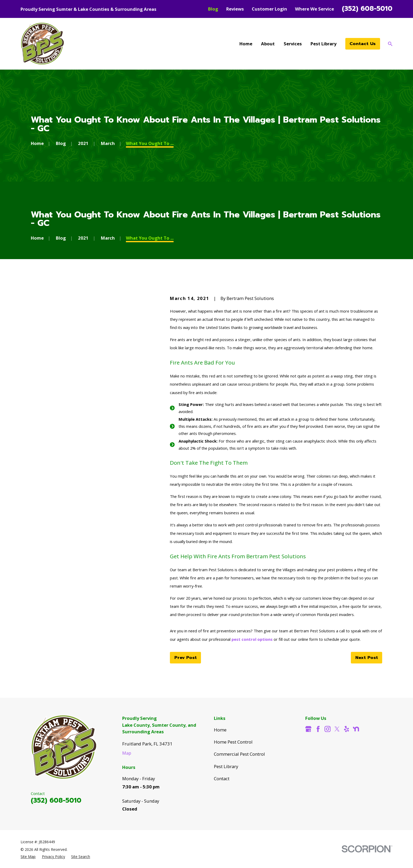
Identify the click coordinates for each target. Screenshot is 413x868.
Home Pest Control (233, 742)
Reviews (235, 9)
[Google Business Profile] (308, 729)
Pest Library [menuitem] (323, 44)
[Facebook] (318, 729)
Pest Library (226, 766)
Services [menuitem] (293, 44)
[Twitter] (337, 729)
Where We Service (314, 9)
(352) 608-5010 (367, 9)
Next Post (367, 658)
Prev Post (186, 658)
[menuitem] (28, 857)
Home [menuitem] (246, 44)
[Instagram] (328, 729)
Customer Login (269, 9)
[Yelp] (346, 729)
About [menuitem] (268, 44)
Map (127, 753)
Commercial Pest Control (239, 754)
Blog (213, 9)
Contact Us (363, 44)
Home (220, 730)
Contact (222, 779)
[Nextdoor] (356, 729)
